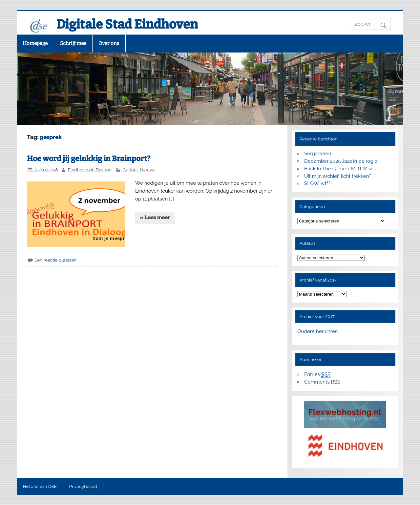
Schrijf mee (73, 43)
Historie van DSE (40, 487)
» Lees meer (155, 218)
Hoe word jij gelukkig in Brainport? (89, 159)
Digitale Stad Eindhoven (127, 24)
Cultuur (130, 170)
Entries (317, 375)
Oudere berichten (317, 331)
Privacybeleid (83, 487)
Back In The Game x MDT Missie (341, 169)
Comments (322, 382)
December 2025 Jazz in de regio (341, 161)
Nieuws (147, 170)
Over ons (109, 43)
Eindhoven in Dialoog (90, 170)
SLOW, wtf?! (318, 183)
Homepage (35, 43)
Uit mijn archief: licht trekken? (338, 176)
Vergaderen (318, 154)
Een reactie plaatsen (55, 260)
